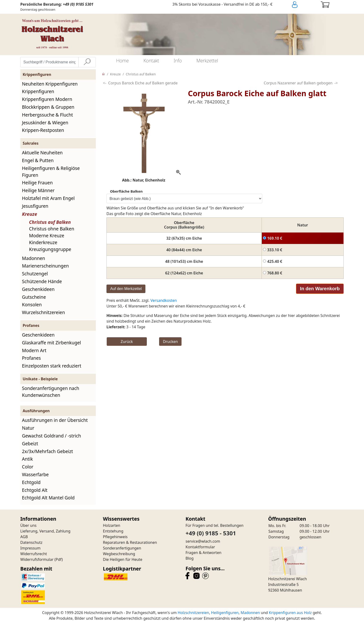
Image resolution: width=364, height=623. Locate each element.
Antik (27, 459)
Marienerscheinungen (45, 266)
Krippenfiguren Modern (47, 99)
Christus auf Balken (50, 222)
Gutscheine (34, 297)
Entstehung (113, 531)
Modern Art (34, 350)
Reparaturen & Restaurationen (130, 542)
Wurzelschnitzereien (43, 312)
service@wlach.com (203, 541)
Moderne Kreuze (47, 236)
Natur (28, 428)
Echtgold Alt (35, 490)
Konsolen (32, 305)
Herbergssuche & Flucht (47, 115)
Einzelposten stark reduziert (52, 366)
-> (336, 83)
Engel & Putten (38, 160)
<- (105, 83)
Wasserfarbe (35, 474)
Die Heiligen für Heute (123, 559)
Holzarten (112, 525)
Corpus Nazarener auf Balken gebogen (298, 83)
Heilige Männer (38, 190)
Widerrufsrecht (34, 554)
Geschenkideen (38, 289)
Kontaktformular (200, 547)
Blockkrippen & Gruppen (48, 107)
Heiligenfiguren (225, 613)
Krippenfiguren (38, 91)
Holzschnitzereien (193, 613)
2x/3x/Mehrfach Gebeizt (47, 451)
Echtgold (31, 482)
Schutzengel (35, 274)
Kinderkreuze (43, 242)
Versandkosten (164, 300)
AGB (24, 537)
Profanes (31, 358)
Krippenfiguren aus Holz (290, 613)
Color (28, 467)
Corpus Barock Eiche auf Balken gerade (143, 83)
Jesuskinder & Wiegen (45, 123)
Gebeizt (30, 443)
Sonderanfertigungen (122, 548)
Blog (190, 558)
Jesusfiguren (35, 206)
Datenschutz (31, 542)
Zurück (127, 342)
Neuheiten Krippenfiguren (50, 84)
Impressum (30, 548)
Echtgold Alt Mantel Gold (48, 498)
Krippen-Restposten (43, 130)
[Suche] (87, 62)
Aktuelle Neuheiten (42, 153)
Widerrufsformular (37, 559)
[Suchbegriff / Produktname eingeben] (49, 62)
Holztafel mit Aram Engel (48, 198)
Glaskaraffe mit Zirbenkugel (51, 343)
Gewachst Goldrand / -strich (51, 436)
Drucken (170, 342)
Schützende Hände (42, 281)
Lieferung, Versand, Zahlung (45, 531)
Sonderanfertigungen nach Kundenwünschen (51, 392)
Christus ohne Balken (52, 229)
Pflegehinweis (115, 537)
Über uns (28, 525)
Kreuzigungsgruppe (50, 249)
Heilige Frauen (37, 183)
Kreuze (30, 214)
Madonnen (34, 258)
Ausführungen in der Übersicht (55, 420)
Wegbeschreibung (119, 554)
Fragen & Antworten (203, 553)
